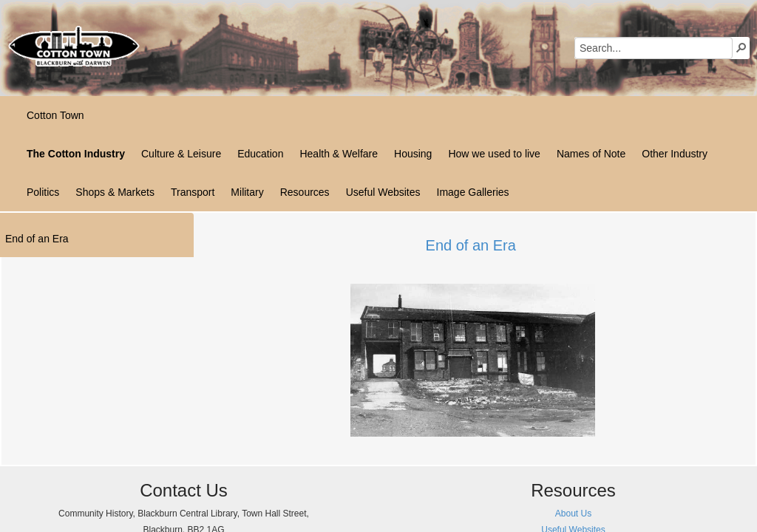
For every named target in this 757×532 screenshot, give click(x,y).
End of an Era (471, 245)
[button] (741, 47)
